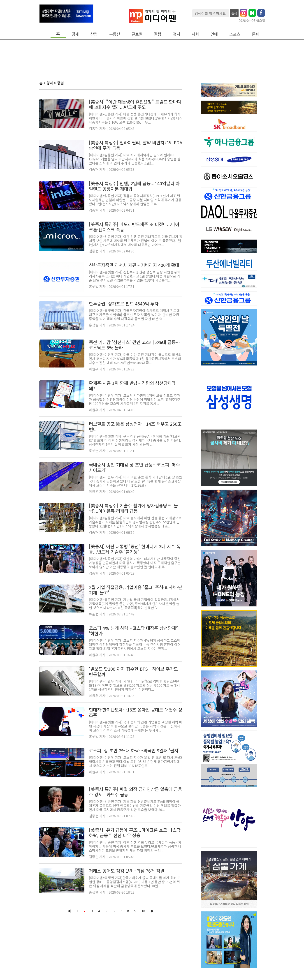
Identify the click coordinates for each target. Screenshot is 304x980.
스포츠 (235, 34)
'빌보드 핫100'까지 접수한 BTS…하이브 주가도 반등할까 (133, 671)
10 (143, 911)
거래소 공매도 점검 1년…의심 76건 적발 (127, 871)
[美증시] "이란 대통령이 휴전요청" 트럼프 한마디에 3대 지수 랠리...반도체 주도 (135, 104)
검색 (234, 13)
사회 (195, 34)
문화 (255, 34)
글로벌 (137, 34)
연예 (214, 34)
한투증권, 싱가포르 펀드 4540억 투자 (124, 304)
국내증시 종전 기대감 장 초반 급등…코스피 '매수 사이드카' (134, 467)
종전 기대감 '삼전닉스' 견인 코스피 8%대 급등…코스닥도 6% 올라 (134, 345)
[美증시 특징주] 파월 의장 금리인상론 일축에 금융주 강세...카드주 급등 (135, 792)
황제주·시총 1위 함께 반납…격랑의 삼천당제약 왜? (132, 386)
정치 (176, 34)
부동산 (115, 34)
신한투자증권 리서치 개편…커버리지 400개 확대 (134, 265)
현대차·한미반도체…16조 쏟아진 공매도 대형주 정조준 (136, 712)
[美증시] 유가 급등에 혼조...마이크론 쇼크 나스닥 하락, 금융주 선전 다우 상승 (135, 833)
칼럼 (158, 34)
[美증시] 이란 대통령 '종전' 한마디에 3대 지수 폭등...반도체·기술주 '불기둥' (135, 549)
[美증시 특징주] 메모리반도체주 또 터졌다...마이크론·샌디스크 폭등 (134, 227)
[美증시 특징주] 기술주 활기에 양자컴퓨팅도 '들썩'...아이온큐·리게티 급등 (133, 508)
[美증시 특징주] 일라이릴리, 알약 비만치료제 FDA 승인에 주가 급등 (136, 145)
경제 (75, 34)
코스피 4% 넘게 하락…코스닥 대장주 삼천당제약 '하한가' (134, 631)
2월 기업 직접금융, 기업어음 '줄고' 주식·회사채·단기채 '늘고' (136, 590)
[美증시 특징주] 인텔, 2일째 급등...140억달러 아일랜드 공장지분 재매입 (134, 186)
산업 (94, 34)
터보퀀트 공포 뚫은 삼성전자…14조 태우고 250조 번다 (135, 426)
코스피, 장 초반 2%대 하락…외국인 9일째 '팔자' (134, 750)
